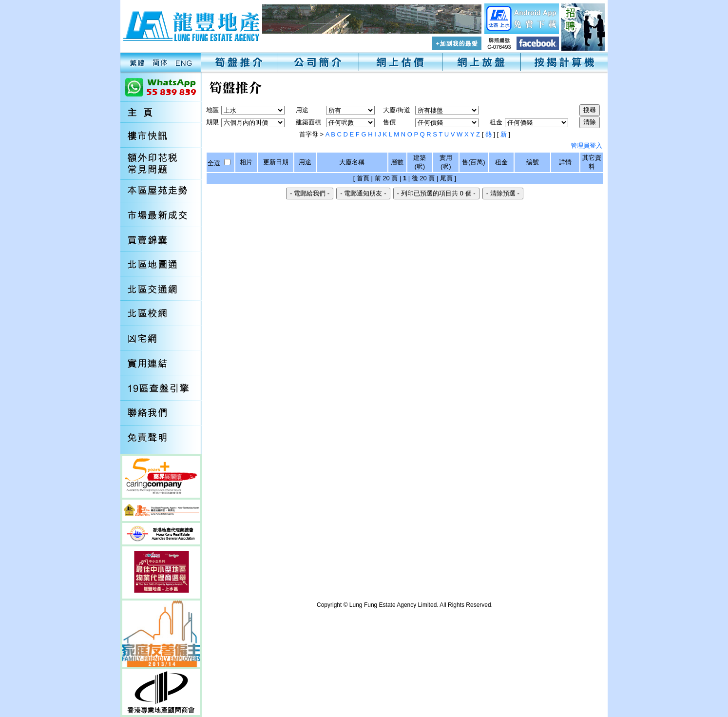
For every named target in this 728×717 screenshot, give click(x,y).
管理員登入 (586, 145)
